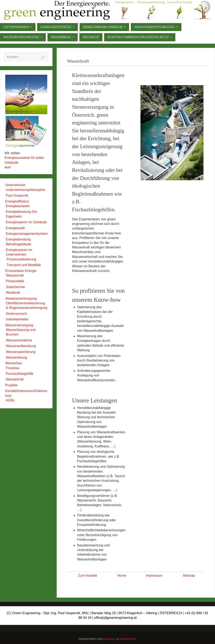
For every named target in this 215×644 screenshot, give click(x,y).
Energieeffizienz (17, 201)
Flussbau (13, 368)
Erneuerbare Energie (21, 271)
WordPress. (128, 639)
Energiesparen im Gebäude (26, 222)
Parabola (109, 639)
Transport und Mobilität (24, 265)
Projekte (11, 385)
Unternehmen (15, 185)
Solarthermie (15, 287)
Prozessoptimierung (21, 259)
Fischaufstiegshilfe (20, 374)
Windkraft (13, 293)
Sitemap (189, 575)
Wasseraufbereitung (21, 346)
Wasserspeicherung (21, 352)
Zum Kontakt (88, 575)
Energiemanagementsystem (27, 234)
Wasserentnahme (19, 340)
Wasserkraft (15, 275)
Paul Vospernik (17, 195)
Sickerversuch (16, 314)
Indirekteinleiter (17, 319)
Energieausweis (18, 206)
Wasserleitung (16, 357)
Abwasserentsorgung (21, 298)
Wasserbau (14, 363)
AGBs (10, 400)
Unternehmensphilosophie (25, 190)
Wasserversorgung (19, 325)
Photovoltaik (15, 281)
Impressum (154, 575)
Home (122, 575)
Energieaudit (15, 228)
